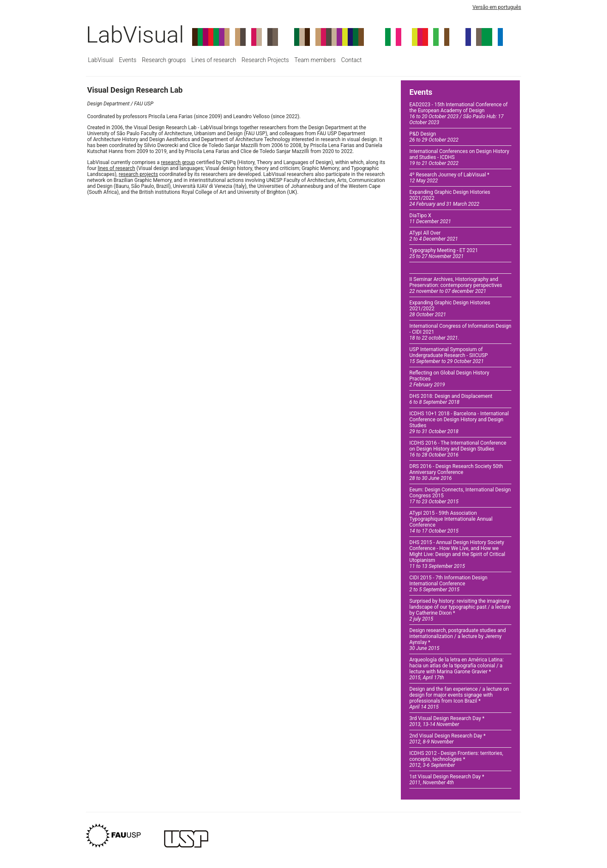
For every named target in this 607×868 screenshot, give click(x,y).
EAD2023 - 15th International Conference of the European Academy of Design (458, 113)
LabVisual (135, 35)
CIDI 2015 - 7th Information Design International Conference (448, 584)
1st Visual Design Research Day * (447, 780)
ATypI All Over (434, 236)
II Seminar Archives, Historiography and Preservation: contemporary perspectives (456, 285)
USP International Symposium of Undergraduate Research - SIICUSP (449, 355)
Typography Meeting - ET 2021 (444, 253)
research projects (138, 174)
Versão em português (497, 7)
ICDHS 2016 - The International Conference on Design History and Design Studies (458, 449)
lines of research (116, 168)
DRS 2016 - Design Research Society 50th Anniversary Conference (456, 472)
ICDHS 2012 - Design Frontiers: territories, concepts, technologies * (456, 759)
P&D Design (434, 137)
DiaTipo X (430, 218)
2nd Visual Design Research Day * (447, 739)
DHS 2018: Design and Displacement (451, 399)
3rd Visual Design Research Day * (447, 721)
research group (178, 162)
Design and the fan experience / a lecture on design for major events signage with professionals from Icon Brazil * (459, 698)
